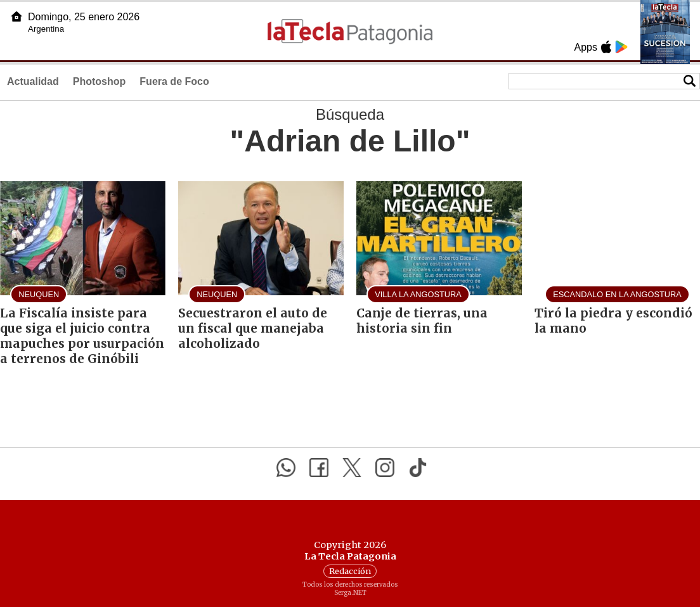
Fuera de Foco (174, 81)
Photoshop (100, 81)
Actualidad (33, 81)
